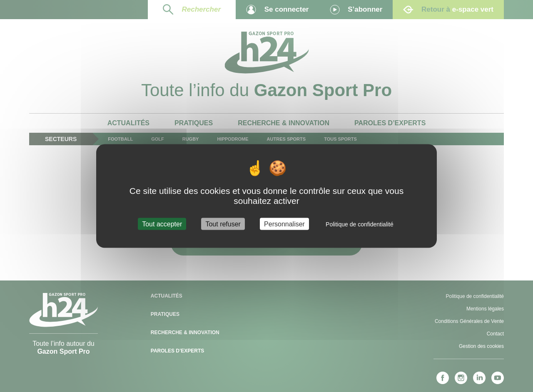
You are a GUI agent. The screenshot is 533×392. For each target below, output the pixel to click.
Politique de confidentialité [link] (360, 224)
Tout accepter (162, 224)
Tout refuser (223, 224)
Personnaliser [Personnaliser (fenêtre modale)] (284, 224)
